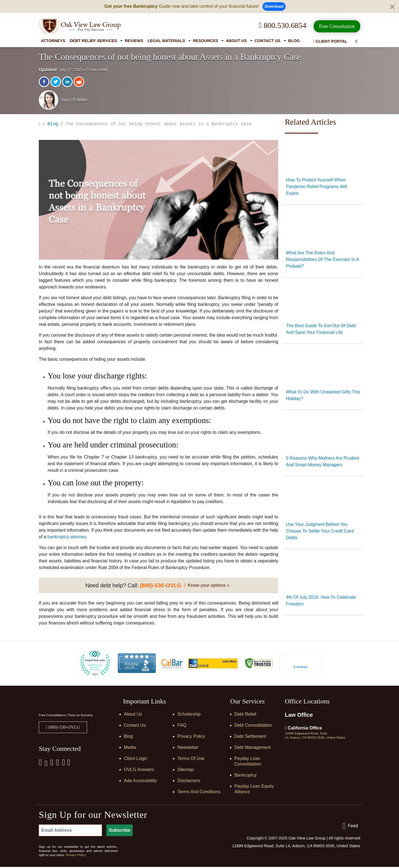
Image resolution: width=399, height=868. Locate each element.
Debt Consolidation (253, 726)
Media (130, 748)
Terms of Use (191, 760)
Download (274, 6)
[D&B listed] (213, 664)
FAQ (182, 726)
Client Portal (330, 41)
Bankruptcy (245, 776)
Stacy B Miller (74, 100)
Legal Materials (166, 41)
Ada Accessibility (140, 782)
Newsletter (188, 748)
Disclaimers (189, 782)
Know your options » (209, 586)
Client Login (136, 760)
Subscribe (120, 831)
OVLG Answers (139, 771)
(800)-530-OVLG (64, 728)
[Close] (392, 7)
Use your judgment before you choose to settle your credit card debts (320, 531)
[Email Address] (70, 831)
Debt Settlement (250, 737)
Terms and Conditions (199, 793)
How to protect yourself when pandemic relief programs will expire (317, 187)
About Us (236, 41)
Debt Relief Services (93, 41)
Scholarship (189, 715)
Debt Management (253, 748)
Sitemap (186, 771)
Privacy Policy (191, 737)
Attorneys (53, 41)
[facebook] (45, 82)
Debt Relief (245, 715)
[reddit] (80, 82)
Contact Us (268, 41)
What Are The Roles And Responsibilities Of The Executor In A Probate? (322, 259)
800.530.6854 (282, 25)
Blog (294, 41)
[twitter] (56, 82)
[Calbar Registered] (172, 664)
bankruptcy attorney (67, 538)
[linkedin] (68, 82)
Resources (205, 41)
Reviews (134, 41)
